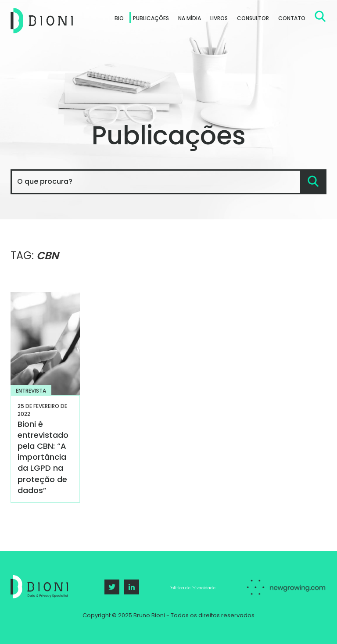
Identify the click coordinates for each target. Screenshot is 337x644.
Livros (219, 18)
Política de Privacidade (192, 588)
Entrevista (31, 391)
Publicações (151, 18)
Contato (292, 18)
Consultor (253, 18)
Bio (119, 18)
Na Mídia (190, 18)
